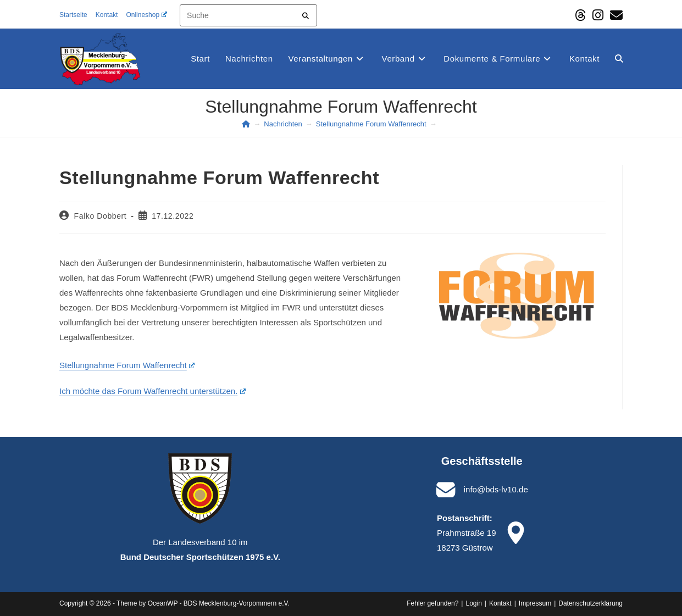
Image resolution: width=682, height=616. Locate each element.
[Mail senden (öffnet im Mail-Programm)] (615, 15)
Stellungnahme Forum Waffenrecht (127, 365)
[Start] (246, 124)
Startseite (73, 15)
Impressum (535, 603)
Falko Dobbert (101, 216)
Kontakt (107, 15)
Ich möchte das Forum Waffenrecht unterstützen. (153, 391)
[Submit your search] (306, 14)
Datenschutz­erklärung (590, 603)
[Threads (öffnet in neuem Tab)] (580, 15)
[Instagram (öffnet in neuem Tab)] (598, 15)
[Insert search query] (248, 15)
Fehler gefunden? (433, 603)
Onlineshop (146, 15)
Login (473, 603)
